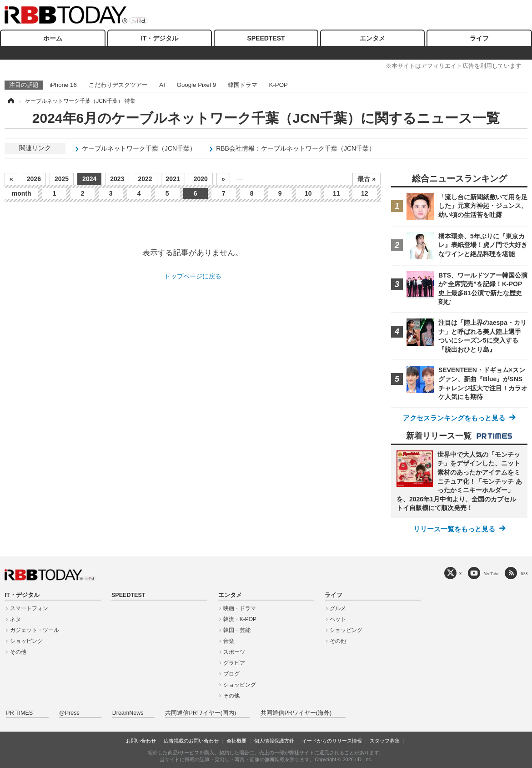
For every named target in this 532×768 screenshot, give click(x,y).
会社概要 (236, 741)
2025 (62, 179)
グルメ (338, 608)
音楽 (229, 641)
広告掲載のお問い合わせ (191, 741)
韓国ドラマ (243, 85)
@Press (69, 713)
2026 (34, 179)
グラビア (234, 663)
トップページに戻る (193, 276)
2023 (117, 179)
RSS (524, 573)
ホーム (53, 38)
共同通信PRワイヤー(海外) (296, 713)
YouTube (491, 573)
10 (308, 193)
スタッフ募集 (385, 741)
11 (336, 193)
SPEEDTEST (266, 38)
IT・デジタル (160, 38)
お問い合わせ (141, 741)
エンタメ (372, 38)
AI (162, 85)
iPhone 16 (63, 85)
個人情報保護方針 (274, 741)
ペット (338, 619)
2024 (89, 179)
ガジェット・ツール (35, 630)
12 (365, 193)
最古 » (366, 179)
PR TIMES (19, 713)
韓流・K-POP (240, 619)
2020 (201, 179)
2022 (145, 179)
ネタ (15, 619)
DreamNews (128, 713)
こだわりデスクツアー (118, 85)
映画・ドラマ (240, 608)
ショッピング (26, 641)
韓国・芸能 (237, 630)
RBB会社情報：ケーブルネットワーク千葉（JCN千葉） (296, 148)
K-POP (278, 85)
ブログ (231, 674)
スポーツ (234, 652)
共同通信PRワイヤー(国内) (201, 713)
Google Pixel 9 (196, 85)
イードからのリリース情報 (332, 741)
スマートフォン (29, 608)
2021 (173, 179)
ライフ (479, 38)
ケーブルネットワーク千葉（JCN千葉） (139, 148)
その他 (18, 652)
